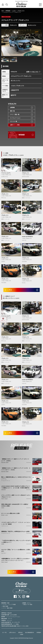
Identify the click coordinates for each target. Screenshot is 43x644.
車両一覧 (12, 111)
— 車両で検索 (5, 606)
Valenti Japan (4, 499)
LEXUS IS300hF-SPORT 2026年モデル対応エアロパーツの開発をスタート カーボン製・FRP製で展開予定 (16, 487)
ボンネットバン (32, 25)
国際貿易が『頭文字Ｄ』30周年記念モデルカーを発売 (15, 531)
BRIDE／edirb (5, 515)
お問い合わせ (12, 632)
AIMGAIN (4, 490)
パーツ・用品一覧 (15, 114)
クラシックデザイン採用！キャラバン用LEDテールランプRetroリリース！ (16, 496)
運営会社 (20, 632)
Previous (3, 43)
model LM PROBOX (27, 237)
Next (40, 43)
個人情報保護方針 (30, 632)
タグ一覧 (4, 632)
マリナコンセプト (6, 173)
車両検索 (8, 11)
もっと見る (8, 290)
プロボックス (21, 11)
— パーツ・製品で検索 (7, 608)
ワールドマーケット (6, 481)
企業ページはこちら (32, 72)
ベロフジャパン (5, 526)
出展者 (22, 634)
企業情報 (12, 108)
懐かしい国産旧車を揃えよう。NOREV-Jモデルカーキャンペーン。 (16, 478)
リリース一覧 (13, 121)
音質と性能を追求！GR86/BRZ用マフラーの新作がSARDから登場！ (15, 505)
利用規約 (39, 632)
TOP (3, 11)
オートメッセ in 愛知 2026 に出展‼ (11, 513)
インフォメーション (15, 118)
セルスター (4, 553)
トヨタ (14, 11)
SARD (3, 508)
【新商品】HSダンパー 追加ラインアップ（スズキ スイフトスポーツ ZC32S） (16, 469)
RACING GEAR (5, 463)
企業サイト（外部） (15, 125)
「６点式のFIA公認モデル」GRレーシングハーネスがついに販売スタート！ (16, 541)
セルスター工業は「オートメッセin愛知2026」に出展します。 (16, 550)
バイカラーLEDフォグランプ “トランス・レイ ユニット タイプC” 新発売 (16, 523)
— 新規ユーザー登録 (27, 604)
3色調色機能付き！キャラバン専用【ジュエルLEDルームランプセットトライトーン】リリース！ (16, 559)
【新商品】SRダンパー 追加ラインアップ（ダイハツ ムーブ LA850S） (16, 460)
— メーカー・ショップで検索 (8, 604)
